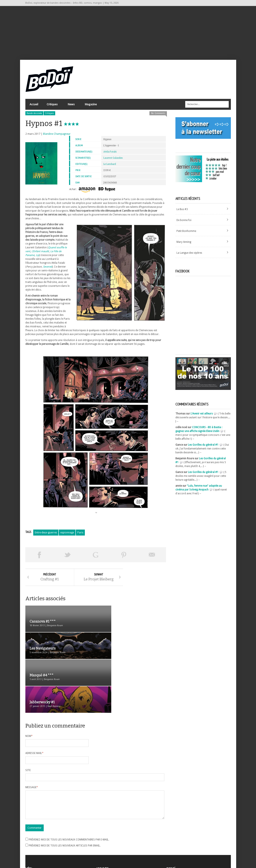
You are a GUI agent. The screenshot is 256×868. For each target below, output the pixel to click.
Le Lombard (110, 167)
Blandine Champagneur (57, 136)
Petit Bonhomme (186, 234)
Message (32, 737)
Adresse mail (34, 703)
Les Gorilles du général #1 (203, 447)
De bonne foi (184, 223)
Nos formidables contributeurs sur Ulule (191, 847)
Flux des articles (37, 841)
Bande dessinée (34, 116)
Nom (29, 686)
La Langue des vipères (189, 255)
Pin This (124, 557)
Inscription (32, 834)
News (71, 108)
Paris (80, 535)
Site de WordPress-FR (38, 849)
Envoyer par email (152, 557)
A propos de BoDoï (179, 833)
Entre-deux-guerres (46, 535)
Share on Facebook (39, 557)
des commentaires (39, 845)
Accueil (34, 107)
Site (28, 720)
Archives (101, 834)
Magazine (91, 108)
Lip (37, 258)
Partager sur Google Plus (96, 557)
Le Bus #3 (182, 212)
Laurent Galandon (113, 160)
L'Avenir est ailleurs (202, 416)
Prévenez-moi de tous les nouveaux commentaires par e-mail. (69, 794)
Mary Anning (184, 244)
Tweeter (68, 557)
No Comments (158, 116)
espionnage (67, 535)
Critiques (52, 108)
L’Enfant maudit (40, 254)
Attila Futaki (110, 154)
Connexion (32, 837)
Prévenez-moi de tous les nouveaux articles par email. (65, 800)
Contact (172, 840)
